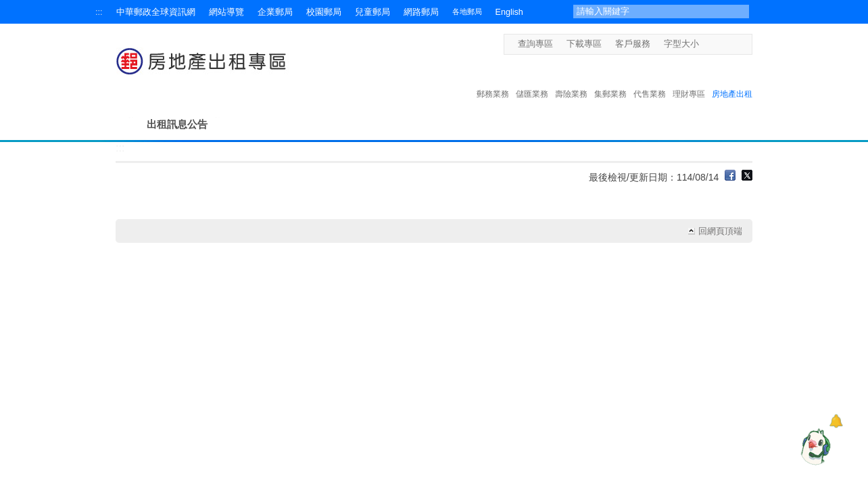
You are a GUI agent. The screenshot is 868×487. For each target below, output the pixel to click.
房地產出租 (732, 80)
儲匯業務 (532, 80)
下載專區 (584, 44)
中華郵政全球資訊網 (156, 12)
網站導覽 (226, 12)
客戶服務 (633, 44)
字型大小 (681, 44)
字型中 (720, 44)
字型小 (707, 44)
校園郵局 (324, 12)
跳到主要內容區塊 (7, 7)
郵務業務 (493, 80)
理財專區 (689, 80)
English (509, 12)
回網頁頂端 (720, 231)
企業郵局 (275, 12)
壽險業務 (571, 80)
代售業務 (650, 80)
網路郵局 (421, 12)
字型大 (733, 44)
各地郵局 (467, 11)
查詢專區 (535, 44)
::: (99, 12)
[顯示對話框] (836, 421)
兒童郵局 (372, 12)
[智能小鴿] (814, 446)
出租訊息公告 (177, 124)
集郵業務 (610, 80)
